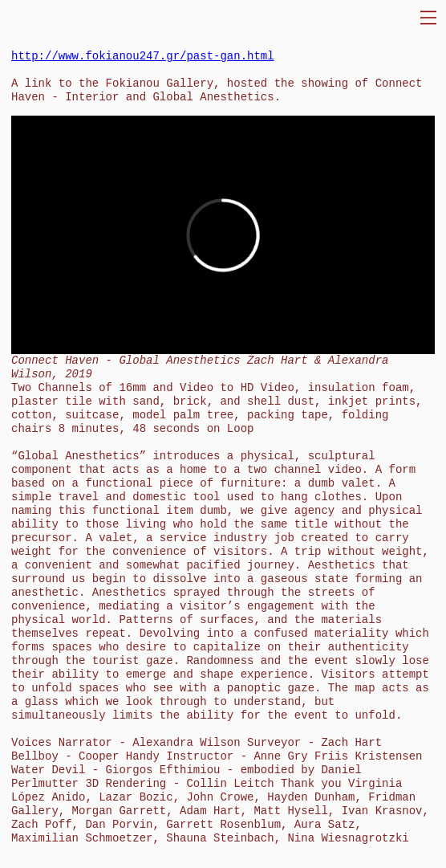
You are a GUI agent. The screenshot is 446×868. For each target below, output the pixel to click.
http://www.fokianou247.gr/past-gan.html (143, 56)
